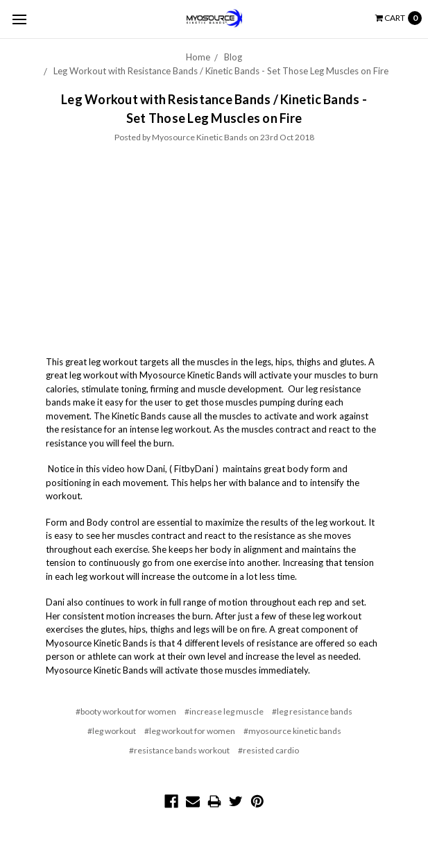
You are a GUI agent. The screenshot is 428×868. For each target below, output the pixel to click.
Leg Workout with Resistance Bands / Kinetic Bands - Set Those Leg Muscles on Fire (221, 71)
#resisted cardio (268, 750)
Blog (233, 57)
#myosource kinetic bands (292, 731)
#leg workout (112, 731)
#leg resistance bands (312, 711)
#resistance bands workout (179, 750)
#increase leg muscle (224, 711)
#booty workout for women (126, 711)
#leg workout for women (190, 731)
